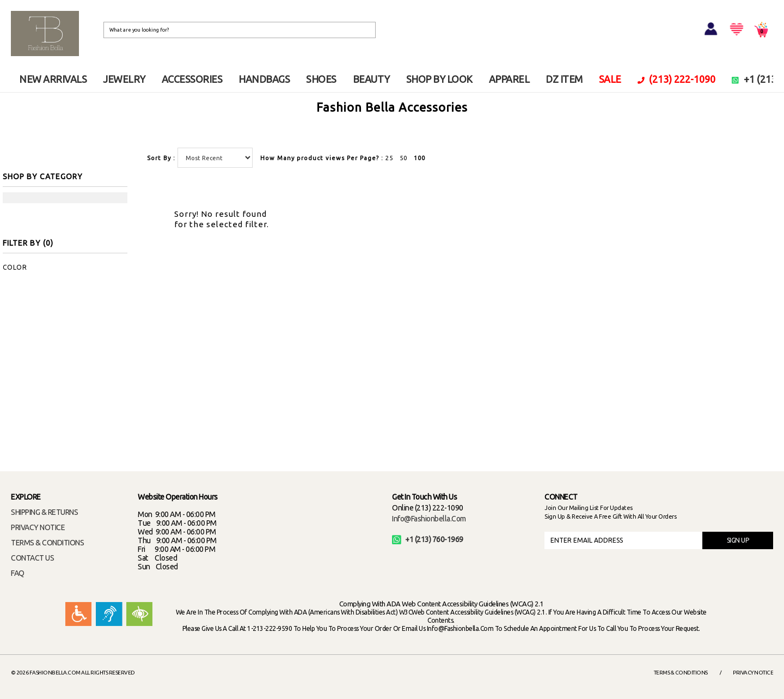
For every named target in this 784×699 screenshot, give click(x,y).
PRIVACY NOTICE (38, 527)
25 (389, 158)
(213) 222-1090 (677, 79)
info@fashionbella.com (429, 519)
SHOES (321, 79)
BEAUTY (371, 79)
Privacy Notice (753, 673)
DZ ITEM (564, 79)
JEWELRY (124, 79)
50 (403, 158)
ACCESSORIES (192, 79)
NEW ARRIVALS (53, 79)
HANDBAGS (264, 79)
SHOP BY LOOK (439, 79)
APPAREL (509, 79)
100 (419, 158)
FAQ (18, 573)
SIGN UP (738, 540)
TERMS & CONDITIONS (47, 543)
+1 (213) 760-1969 (428, 539)
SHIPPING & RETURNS (44, 512)
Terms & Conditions (681, 673)
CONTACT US (32, 558)
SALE (610, 79)
